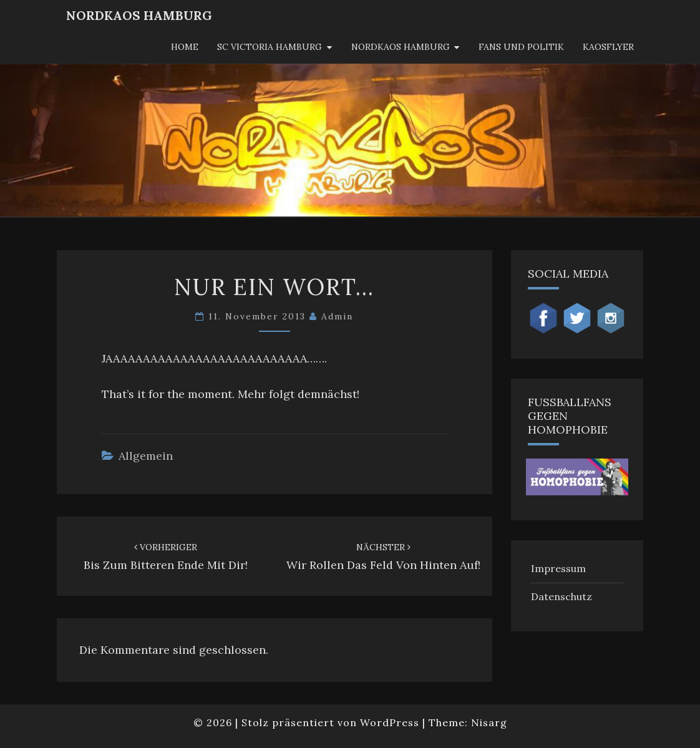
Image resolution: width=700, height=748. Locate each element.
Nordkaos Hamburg (401, 47)
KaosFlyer (608, 47)
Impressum (558, 568)
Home (185, 47)
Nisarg (489, 722)
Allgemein (146, 456)
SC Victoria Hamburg (270, 47)
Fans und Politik (521, 47)
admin (337, 316)
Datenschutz (561, 596)
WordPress (390, 722)
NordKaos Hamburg (139, 15)
